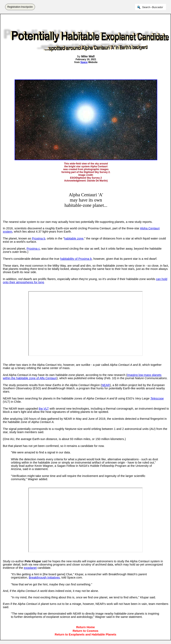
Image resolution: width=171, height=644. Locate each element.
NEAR (106, 385)
